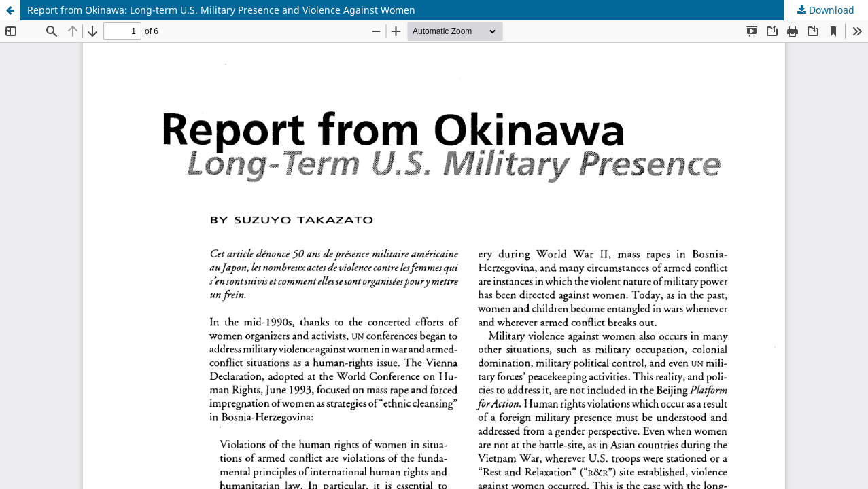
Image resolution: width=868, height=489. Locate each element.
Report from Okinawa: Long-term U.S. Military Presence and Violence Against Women (221, 10)
